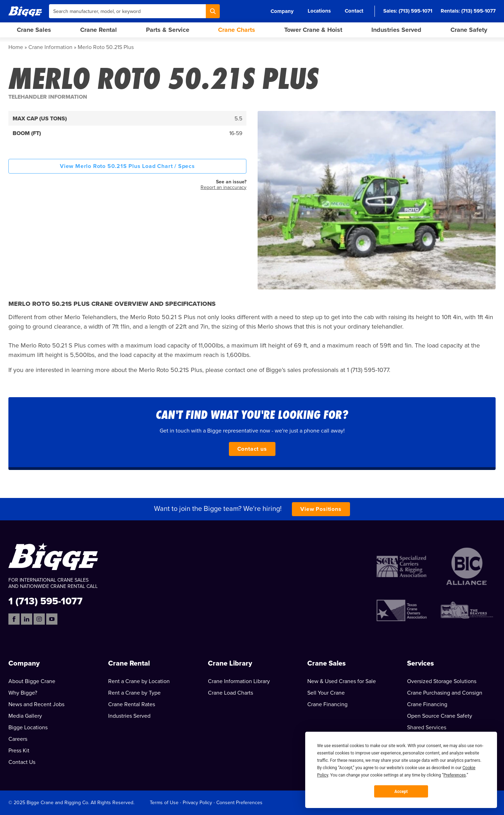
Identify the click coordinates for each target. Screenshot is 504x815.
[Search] (213, 11)
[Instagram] (39, 619)
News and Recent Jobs (36, 704)
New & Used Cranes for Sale (342, 681)
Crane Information (50, 47)
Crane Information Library (239, 681)
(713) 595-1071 (415, 11)
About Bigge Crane (32, 681)
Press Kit (19, 751)
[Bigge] (25, 11)
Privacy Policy (197, 803)
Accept (401, 792)
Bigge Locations (28, 728)
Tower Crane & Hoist (313, 30)
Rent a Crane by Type (134, 693)
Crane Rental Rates (132, 704)
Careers (18, 739)
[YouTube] (52, 619)
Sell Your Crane (326, 693)
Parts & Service (168, 30)
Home (16, 47)
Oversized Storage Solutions (442, 681)
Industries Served (396, 30)
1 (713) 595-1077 (45, 601)
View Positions (321, 509)
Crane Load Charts (230, 693)
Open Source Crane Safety (440, 716)
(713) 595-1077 (478, 11)
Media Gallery (25, 716)
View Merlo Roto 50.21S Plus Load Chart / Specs (127, 166)
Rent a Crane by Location (139, 681)
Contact (354, 11)
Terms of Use (164, 803)
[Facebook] (14, 619)
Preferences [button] (455, 775)
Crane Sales (34, 30)
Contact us (252, 449)
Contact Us (22, 762)
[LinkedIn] (27, 619)
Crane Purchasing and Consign (445, 693)
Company (282, 11)
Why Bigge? (23, 693)
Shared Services (427, 728)
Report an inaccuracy (223, 187)
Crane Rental (99, 30)
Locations (319, 11)
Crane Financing (327, 704)
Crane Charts (237, 30)
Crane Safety (469, 30)
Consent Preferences (239, 803)
